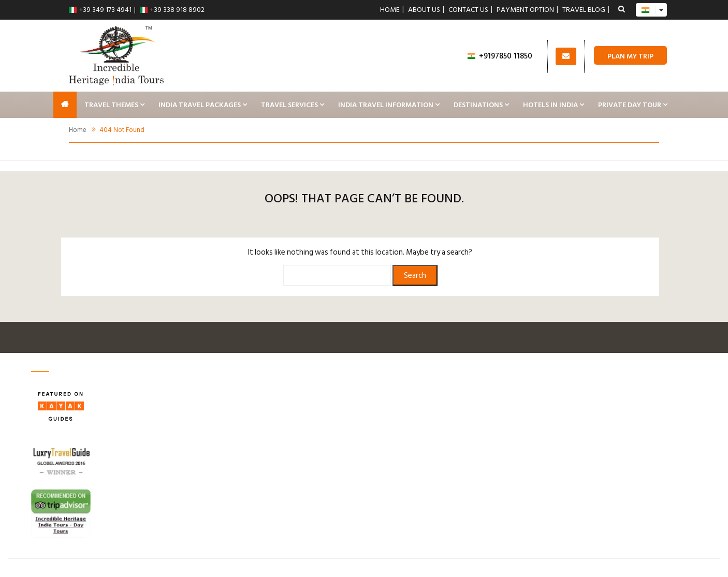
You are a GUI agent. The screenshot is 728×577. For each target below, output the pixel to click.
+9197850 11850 (500, 56)
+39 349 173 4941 (100, 10)
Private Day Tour (630, 105)
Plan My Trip (630, 56)
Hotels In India (550, 105)
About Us (424, 10)
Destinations (478, 105)
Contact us (468, 10)
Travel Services (289, 105)
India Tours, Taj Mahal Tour (65, 105)
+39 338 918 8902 (172, 10)
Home (390, 10)
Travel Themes (111, 105)
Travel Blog (584, 10)
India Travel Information (386, 105)
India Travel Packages (200, 105)
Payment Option (525, 10)
